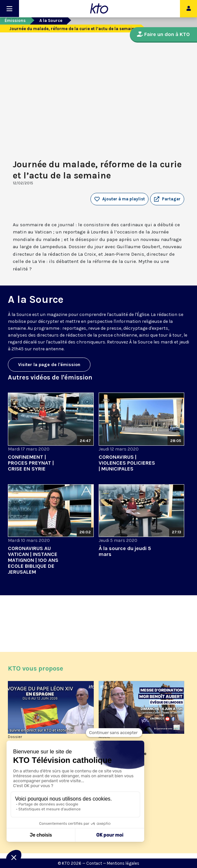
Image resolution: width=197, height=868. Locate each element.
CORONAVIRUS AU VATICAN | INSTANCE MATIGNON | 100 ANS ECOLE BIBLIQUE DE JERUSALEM (33, 560)
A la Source (51, 20)
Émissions (15, 20)
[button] (167, 199)
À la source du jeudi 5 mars (125, 551)
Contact (94, 863)
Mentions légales (123, 863)
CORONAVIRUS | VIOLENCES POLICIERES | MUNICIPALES (127, 463)
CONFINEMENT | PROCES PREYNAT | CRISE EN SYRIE (31, 463)
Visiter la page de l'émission (49, 365)
